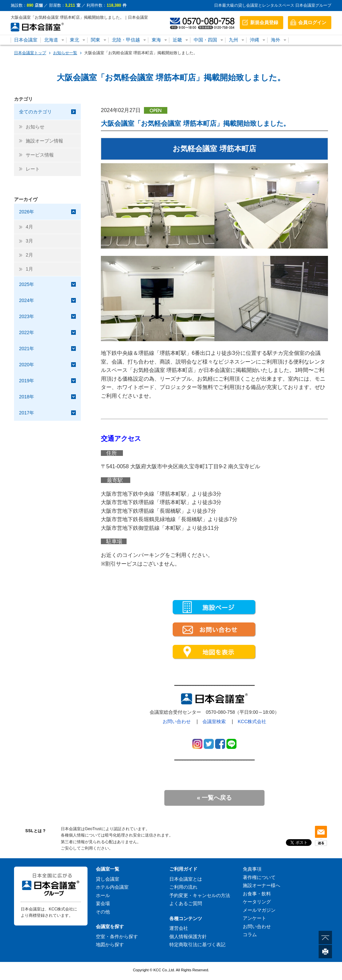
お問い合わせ (177, 721)
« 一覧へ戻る (214, 798)
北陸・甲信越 (126, 40)
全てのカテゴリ (35, 112)
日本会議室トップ (30, 53)
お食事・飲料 (257, 894)
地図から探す (110, 945)
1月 (29, 269)
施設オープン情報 (44, 141)
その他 (103, 912)
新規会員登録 (264, 22)
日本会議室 (26, 40)
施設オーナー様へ (262, 885)
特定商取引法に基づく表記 (197, 945)
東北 (74, 40)
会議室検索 (214, 721)
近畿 (177, 40)
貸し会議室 (108, 879)
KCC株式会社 (252, 721)
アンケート (254, 918)
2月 (29, 255)
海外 (276, 40)
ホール (103, 895)
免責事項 (252, 869)
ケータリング (257, 902)
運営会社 (179, 928)
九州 (233, 40)
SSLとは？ (36, 831)
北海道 (51, 40)
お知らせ (35, 127)
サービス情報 (40, 155)
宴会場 (103, 903)
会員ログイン (312, 22)
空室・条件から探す (117, 937)
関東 (96, 40)
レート (33, 169)
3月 (29, 241)
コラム (250, 935)
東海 (156, 40)
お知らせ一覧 (65, 53)
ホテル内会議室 (112, 887)
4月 (29, 227)
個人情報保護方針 (188, 937)
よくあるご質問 (186, 903)
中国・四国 (205, 40)
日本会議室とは (186, 879)
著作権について (259, 877)
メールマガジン (259, 910)
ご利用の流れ (183, 887)
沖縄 (254, 40)
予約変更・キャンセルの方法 (200, 895)
